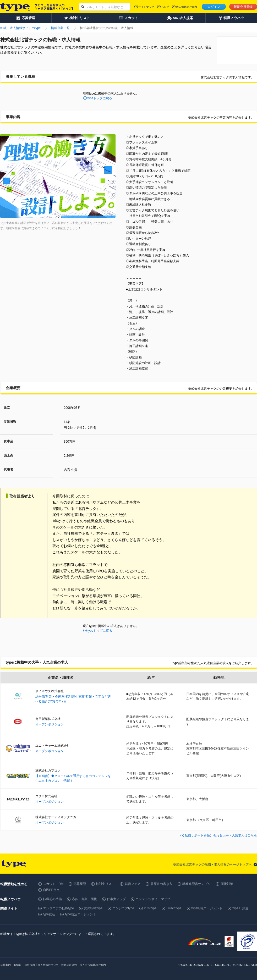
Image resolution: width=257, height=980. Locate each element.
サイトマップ (146, 7)
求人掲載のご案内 (187, 7)
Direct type (174, 908)
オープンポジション (50, 724)
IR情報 (18, 965)
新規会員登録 (243, 7)
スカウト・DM (53, 884)
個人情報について (48, 965)
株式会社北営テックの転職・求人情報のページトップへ (212, 865)
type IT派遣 (240, 908)
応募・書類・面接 (84, 899)
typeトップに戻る (100, 98)
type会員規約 (69, 965)
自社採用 (30, 965)
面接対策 (227, 884)
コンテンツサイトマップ (153, 899)
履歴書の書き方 (161, 884)
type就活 (49, 914)
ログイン (214, 7)
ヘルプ (165, 7)
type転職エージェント (207, 908)
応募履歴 (80, 884)
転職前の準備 (52, 899)
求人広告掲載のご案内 (93, 965)
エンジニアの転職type (59, 908)
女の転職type (93, 908)
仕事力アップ (116, 899)
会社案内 (6, 965)
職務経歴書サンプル (196, 884)
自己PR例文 (51, 890)
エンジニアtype (123, 908)
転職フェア (133, 884)
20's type (150, 908)
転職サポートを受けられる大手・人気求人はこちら (221, 835)
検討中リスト (105, 884)
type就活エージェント (81, 914)
